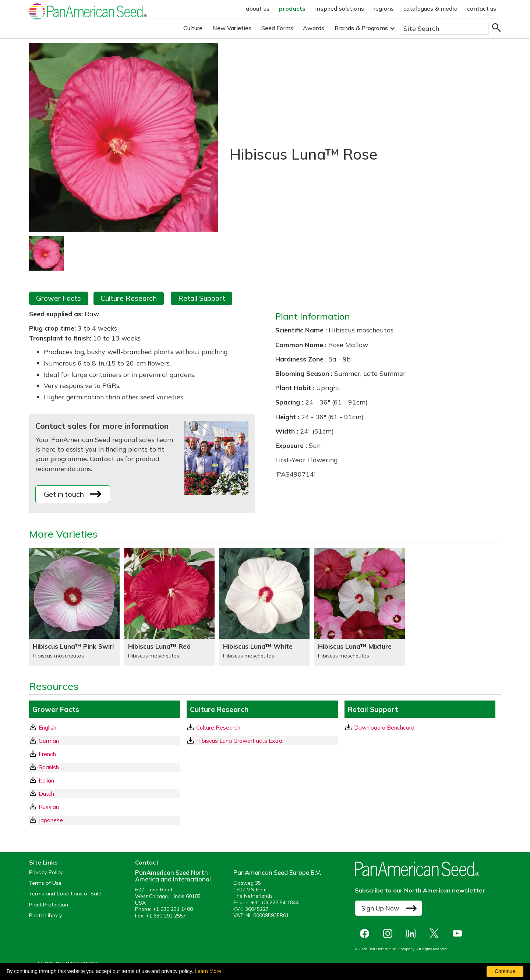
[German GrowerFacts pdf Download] (105, 741)
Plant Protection (49, 905)
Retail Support (202, 298)
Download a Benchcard (380, 727)
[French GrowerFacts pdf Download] (105, 754)
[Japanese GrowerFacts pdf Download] (105, 820)
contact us (482, 8)
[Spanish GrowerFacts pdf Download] (105, 767)
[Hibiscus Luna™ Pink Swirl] (74, 607)
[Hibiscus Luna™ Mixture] (359, 607)
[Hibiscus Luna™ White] (264, 607)
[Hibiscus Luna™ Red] (169, 607)
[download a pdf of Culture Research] (262, 728)
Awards (314, 28)
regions (384, 8)
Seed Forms (278, 28)
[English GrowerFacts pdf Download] (105, 728)
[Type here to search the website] (445, 28)
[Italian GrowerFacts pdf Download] (105, 781)
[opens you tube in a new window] (459, 933)
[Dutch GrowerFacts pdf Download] (105, 794)
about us (258, 8)
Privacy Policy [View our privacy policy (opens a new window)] (46, 872)
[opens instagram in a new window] (390, 933)
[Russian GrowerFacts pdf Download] (105, 807)
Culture (193, 28)
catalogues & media (430, 8)
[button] (365, 28)
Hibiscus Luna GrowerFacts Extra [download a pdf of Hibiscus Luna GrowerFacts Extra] (235, 741)
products (292, 8)
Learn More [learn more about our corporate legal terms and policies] (208, 971)
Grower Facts (59, 298)
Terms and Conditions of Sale (65, 894)
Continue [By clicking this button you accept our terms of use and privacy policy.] (505, 971)
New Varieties (232, 28)
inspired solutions (340, 8)
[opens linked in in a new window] (413, 933)
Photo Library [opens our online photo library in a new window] (46, 915)
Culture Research (129, 298)
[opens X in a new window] (436, 933)
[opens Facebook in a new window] (366, 933)
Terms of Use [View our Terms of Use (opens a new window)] (45, 883)
